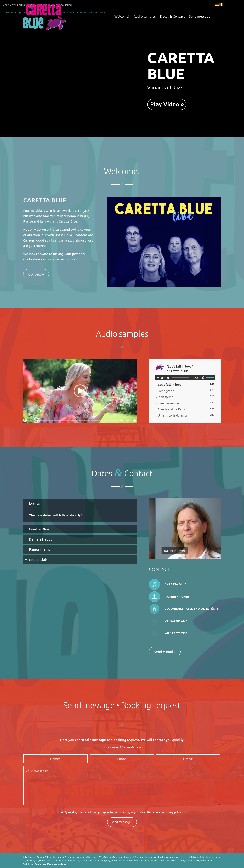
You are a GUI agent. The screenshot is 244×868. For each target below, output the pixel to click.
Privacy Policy (44, 857)
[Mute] (134, 421)
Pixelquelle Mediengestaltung (51, 864)
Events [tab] (32, 503)
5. (170, 409)
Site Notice (29, 857)
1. (168, 384)
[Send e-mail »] (165, 652)
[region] (80, 515)
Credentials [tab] (36, 560)
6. (171, 415)
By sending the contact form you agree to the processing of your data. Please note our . (124, 812)
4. (167, 403)
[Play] (26, 421)
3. (164, 397)
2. (165, 391)
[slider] (74, 421)
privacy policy (173, 812)
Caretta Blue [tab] (37, 529)
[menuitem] (122, 16)
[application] (80, 391)
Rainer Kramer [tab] (38, 549)
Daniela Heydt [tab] (38, 539)
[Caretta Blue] (45, 16)
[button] (80, 391)
